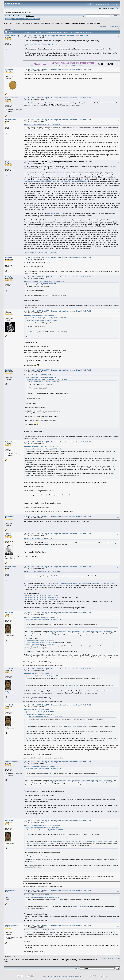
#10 (118, 443)
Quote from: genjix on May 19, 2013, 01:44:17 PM (38, 538)
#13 (118, 568)
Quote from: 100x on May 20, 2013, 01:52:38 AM (38, 674)
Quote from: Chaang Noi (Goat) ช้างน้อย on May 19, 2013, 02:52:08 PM (44, 282)
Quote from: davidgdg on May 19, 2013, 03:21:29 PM (39, 316)
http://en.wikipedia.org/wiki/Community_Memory (40, 253)
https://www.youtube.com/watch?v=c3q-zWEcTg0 (41, 595)
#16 (118, 706)
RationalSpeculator (12, 98)
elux (6, 311)
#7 (119, 278)
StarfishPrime (10, 36)
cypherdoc (9, 69)
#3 (119, 99)
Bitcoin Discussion (27, 23)
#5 (119, 163)
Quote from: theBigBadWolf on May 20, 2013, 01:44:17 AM (41, 617)
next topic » (116, 26)
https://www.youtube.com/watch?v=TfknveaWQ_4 (57, 585)
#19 (118, 891)
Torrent (31, 16)
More (37, 19)
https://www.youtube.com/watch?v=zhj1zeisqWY (97, 631)
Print (117, 29)
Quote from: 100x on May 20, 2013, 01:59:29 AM (38, 710)
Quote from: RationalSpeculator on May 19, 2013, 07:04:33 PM (42, 571)
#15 (118, 670)
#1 (119, 37)
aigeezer (8, 534)
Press (37, 23)
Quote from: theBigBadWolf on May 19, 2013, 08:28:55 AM (41, 447)
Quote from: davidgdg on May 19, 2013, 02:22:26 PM (41, 284)
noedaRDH (9, 613)
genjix (7, 162)
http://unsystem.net (53, 214)
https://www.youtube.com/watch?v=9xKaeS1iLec (72, 583)
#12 (118, 535)
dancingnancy (10, 516)
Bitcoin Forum (8, 23)
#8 (119, 312)
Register (31, 19)
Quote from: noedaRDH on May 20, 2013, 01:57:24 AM (41, 712)
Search (20, 19)
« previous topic (106, 26)
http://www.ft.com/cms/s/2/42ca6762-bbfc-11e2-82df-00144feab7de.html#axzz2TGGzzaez (55, 181)
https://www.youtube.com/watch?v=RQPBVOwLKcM (42, 597)
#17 (118, 763)
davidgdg (8, 258)
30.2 (27, 16)
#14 (118, 614)
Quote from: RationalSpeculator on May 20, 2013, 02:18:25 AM (42, 825)
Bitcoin (17, 23)
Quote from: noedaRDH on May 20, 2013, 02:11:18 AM (40, 930)
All (14, 29)
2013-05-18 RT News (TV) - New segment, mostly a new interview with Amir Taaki (71, 23)
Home (9, 19)
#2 (119, 70)
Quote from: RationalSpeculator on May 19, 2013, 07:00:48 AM (42, 125)
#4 (119, 121)
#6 (119, 258)
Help (15, 19)
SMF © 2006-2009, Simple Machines (70, 976)
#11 (118, 517)
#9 (119, 371)
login (23, 12)
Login (25, 19)
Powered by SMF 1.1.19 (51, 976)
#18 (118, 822)
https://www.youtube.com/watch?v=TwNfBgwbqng (41, 599)
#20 (118, 926)
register (28, 12)
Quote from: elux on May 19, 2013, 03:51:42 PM (38, 375)
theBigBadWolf (10, 120)
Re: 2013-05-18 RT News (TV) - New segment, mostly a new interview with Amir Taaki (59, 69)
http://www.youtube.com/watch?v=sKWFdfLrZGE (41, 45)
